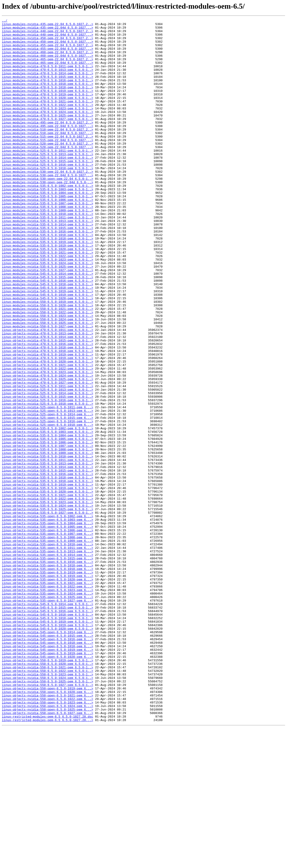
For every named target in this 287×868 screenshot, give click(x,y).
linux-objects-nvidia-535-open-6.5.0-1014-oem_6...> (48, 662)
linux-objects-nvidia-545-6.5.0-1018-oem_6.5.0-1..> (48, 734)
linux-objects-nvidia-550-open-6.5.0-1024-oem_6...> (48, 844)
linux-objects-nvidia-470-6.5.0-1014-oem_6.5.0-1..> (48, 401)
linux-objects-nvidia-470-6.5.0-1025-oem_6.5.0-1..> (48, 451)
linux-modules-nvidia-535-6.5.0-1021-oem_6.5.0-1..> (48, 299)
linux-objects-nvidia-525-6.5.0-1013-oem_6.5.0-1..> (48, 464)
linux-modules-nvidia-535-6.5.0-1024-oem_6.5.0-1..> (48, 312)
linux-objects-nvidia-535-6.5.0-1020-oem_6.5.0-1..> (48, 586)
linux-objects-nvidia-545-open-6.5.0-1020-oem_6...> (48, 785)
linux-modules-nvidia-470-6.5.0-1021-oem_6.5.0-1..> (48, 118)
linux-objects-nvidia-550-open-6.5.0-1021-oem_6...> (48, 831)
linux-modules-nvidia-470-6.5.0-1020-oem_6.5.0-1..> (48, 114)
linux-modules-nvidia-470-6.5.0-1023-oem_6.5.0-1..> (48, 127)
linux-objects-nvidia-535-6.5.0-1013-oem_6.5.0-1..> (48, 553)
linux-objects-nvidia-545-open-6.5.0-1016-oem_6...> (48, 763)
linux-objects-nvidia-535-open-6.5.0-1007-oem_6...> (48, 637)
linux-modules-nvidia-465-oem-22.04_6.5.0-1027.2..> (48, 67)
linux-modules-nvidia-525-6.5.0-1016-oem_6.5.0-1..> (48, 194)
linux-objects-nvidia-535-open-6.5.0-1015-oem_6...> (48, 666)
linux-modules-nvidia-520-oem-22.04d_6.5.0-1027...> (48, 173)
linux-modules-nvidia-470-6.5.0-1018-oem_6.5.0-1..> (48, 97)
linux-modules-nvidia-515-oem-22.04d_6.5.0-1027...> (48, 165)
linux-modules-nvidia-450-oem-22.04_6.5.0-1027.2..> (48, 42)
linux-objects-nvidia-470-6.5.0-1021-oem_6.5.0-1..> (48, 434)
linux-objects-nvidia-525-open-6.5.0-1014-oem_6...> (48, 494)
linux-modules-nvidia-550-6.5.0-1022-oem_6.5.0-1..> (48, 371)
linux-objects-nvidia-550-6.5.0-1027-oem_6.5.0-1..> (48, 818)
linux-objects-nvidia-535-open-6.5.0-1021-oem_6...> (48, 696)
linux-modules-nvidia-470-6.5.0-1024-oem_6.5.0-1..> (48, 131)
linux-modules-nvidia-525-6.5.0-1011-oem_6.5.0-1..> (48, 177)
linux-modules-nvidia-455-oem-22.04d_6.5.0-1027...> (48, 55)
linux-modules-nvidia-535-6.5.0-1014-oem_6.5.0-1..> (48, 266)
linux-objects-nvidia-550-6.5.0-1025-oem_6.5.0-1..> (48, 814)
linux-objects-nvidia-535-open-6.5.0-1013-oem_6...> (48, 658)
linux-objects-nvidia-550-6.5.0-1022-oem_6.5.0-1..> (48, 801)
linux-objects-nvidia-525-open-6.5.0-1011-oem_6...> (48, 485)
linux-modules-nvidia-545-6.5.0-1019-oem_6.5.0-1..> (48, 346)
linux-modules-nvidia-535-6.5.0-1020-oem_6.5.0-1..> (48, 295)
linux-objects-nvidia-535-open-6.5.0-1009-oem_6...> (48, 645)
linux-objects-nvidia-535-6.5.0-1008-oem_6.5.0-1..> (48, 536)
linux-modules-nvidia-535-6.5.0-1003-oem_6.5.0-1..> (48, 224)
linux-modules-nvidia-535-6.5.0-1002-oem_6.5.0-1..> (48, 219)
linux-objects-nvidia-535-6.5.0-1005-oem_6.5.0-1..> (48, 523)
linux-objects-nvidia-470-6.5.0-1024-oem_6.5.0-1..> (48, 447)
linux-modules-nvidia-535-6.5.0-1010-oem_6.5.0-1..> (48, 253)
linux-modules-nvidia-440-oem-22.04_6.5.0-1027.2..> (48, 34)
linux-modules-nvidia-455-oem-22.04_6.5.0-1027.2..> (48, 51)
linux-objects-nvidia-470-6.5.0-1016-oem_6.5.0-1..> (48, 409)
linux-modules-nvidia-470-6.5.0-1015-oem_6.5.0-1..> (48, 89)
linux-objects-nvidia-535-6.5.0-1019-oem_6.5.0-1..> (48, 578)
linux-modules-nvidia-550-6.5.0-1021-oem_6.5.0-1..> (48, 367)
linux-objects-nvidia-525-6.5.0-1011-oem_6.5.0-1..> (48, 460)
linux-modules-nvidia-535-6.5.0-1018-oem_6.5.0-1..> (48, 278)
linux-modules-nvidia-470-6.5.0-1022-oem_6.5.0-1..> (48, 122)
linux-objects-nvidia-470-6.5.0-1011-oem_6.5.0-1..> (48, 392)
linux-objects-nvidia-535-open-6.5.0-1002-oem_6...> (48, 616)
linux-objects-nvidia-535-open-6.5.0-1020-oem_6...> (48, 692)
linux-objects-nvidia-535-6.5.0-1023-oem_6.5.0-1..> (48, 599)
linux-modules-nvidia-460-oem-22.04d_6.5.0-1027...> (48, 63)
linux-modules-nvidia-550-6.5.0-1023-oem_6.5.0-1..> (48, 375)
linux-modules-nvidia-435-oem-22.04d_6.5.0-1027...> (48, 30)
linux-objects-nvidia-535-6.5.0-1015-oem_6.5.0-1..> (48, 561)
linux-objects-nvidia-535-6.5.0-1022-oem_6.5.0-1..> (48, 595)
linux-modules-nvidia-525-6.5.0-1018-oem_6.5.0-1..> (48, 198)
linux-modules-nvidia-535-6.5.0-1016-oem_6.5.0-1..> (48, 274)
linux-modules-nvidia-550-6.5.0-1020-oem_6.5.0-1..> (48, 363)
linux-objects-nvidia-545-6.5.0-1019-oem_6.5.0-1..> (48, 742)
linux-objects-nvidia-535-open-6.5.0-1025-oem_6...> (48, 713)
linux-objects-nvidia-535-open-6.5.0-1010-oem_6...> (48, 650)
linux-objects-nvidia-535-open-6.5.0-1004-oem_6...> (48, 624)
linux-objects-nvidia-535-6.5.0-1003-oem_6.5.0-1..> (48, 515)
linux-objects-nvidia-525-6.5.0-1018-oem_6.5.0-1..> (48, 481)
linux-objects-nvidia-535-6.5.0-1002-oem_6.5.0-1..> (48, 510)
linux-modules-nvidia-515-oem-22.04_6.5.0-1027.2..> (48, 160)
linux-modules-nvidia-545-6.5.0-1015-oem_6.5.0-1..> (48, 329)
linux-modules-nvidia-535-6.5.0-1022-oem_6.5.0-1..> (48, 304)
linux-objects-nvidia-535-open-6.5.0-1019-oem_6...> (48, 683)
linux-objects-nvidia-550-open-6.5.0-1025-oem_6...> (48, 848)
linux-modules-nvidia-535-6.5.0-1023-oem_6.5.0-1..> (48, 308)
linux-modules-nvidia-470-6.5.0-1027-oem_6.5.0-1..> (48, 139)
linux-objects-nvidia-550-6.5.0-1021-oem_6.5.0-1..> (48, 797)
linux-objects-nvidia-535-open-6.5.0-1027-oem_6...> (48, 717)
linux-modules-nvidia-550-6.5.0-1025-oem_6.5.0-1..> (48, 384)
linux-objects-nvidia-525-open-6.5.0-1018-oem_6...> (48, 506)
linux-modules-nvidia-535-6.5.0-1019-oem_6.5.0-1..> (48, 287)
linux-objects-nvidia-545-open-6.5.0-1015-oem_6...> (48, 759)
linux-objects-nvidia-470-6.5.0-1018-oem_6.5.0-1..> (48, 413)
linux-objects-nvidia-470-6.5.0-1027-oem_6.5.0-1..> (48, 456)
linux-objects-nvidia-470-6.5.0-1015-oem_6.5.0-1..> (48, 405)
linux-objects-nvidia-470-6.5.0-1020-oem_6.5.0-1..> (48, 430)
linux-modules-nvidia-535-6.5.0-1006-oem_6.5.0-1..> (48, 236)
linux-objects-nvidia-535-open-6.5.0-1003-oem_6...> (48, 620)
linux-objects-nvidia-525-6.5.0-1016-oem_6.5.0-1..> (48, 477)
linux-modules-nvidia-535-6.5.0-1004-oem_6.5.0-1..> (48, 228)
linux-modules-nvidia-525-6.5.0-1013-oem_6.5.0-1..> (48, 181)
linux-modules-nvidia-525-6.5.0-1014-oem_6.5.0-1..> (48, 186)
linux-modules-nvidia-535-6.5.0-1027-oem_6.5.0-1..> (48, 321)
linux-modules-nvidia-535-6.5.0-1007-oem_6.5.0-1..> (48, 240)
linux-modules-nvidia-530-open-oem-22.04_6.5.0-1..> (48, 211)
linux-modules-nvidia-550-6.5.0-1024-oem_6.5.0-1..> (48, 380)
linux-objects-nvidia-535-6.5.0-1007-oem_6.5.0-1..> (48, 531)
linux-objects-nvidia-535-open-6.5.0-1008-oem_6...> (48, 641)
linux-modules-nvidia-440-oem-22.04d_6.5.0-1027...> (48, 38)
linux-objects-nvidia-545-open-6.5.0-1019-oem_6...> (48, 776)
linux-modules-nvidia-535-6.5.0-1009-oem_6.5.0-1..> (48, 249)
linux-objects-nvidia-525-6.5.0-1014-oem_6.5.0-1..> (48, 468)
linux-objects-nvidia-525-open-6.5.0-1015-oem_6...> (48, 498)
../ (5, 21)
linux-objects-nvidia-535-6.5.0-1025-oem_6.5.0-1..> (48, 607)
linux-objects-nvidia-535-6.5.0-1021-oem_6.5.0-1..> (48, 591)
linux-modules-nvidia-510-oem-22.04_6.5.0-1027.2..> (48, 152)
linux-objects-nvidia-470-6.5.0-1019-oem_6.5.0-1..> (48, 422)
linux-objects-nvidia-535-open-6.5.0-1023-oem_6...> (48, 704)
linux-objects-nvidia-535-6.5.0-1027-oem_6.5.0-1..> (48, 612)
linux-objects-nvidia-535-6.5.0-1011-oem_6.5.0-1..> (48, 548)
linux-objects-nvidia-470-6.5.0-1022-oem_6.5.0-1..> (48, 439)
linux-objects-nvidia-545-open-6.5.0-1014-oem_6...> (48, 755)
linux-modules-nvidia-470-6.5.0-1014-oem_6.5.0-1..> (48, 84)
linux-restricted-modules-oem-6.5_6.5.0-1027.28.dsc (48, 856)
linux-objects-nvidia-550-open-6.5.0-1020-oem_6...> (48, 827)
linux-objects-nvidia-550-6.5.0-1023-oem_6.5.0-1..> (48, 806)
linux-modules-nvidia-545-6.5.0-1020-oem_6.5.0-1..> (48, 354)
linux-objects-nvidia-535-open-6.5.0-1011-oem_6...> (48, 654)
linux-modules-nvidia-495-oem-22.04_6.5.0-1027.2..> (48, 143)
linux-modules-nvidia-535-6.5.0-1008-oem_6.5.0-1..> (48, 245)
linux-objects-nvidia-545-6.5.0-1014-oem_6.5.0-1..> (48, 721)
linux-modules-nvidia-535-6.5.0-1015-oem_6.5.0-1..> (48, 270)
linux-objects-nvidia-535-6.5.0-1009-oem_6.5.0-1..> (48, 540)
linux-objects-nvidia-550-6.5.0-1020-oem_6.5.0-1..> (48, 793)
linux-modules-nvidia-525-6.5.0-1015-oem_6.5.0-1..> (48, 190)
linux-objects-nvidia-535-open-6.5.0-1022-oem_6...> (48, 700)
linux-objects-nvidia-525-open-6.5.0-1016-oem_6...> (48, 502)
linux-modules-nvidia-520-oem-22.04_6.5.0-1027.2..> (48, 169)
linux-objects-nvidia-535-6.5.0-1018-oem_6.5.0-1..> (48, 569)
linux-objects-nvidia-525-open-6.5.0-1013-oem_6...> (48, 489)
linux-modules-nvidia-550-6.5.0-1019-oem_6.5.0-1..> (48, 359)
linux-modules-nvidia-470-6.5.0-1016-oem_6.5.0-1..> (48, 93)
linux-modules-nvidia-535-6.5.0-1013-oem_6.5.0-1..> (48, 262)
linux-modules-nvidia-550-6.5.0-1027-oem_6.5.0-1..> (48, 388)
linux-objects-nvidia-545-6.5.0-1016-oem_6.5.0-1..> (48, 730)
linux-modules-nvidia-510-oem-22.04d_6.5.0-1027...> (48, 156)
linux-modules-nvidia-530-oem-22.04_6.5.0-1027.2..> (48, 202)
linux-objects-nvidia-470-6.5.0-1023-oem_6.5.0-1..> (48, 443)
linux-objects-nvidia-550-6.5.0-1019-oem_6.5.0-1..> (48, 789)
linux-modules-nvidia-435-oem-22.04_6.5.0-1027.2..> (48, 25)
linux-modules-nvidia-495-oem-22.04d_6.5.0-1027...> (48, 148)
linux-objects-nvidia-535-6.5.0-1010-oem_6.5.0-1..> (48, 544)
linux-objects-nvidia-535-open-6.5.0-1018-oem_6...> (48, 675)
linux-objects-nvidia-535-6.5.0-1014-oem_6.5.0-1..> (48, 557)
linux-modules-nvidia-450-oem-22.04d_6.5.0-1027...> (48, 46)
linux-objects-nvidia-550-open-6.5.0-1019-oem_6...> (48, 823)
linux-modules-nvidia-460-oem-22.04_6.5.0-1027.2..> (48, 59)
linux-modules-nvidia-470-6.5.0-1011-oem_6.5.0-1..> (48, 76)
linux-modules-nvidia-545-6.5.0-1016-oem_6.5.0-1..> (48, 333)
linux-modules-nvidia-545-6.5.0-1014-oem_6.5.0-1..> (48, 325)
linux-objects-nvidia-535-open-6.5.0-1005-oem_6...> (48, 629)
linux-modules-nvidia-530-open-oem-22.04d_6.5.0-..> (48, 215)
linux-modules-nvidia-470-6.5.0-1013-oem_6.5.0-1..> (48, 80)
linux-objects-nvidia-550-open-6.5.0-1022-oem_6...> (48, 835)
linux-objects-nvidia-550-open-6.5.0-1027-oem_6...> (48, 852)
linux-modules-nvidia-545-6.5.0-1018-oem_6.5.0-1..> (48, 337)
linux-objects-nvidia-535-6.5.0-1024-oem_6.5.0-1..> (48, 603)
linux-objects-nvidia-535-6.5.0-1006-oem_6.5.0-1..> (48, 527)
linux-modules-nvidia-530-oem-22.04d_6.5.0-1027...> (48, 207)
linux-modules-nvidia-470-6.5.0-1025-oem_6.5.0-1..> (48, 135)
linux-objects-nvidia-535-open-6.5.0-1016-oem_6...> (48, 671)
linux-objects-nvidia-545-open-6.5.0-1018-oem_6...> (48, 768)
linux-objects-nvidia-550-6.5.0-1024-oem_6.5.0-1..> (48, 810)
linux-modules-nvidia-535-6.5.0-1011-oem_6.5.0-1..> (48, 257)
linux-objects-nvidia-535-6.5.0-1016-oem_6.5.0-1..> (48, 565)
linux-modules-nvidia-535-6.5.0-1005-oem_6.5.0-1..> (48, 232)
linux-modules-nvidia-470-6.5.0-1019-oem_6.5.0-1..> (48, 105)
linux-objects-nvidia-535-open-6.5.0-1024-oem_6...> (48, 709)
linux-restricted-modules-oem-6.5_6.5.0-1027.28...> (48, 861)
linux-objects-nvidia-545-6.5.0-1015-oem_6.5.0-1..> (48, 726)
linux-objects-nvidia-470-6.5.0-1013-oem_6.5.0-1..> (48, 397)
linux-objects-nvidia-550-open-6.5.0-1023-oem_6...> (48, 839)
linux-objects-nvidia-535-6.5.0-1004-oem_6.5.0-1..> (48, 519)
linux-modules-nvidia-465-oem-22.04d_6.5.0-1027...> (48, 72)
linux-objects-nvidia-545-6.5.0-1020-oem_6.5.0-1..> (48, 751)
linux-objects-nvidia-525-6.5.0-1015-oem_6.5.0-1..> (48, 472)
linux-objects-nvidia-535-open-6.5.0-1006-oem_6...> (48, 633)
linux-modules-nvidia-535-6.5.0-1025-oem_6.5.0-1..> (48, 316)
